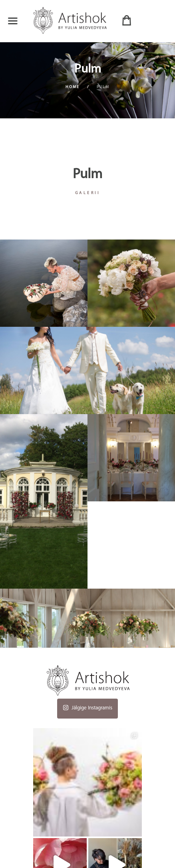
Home (73, 87)
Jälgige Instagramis (87, 706)
